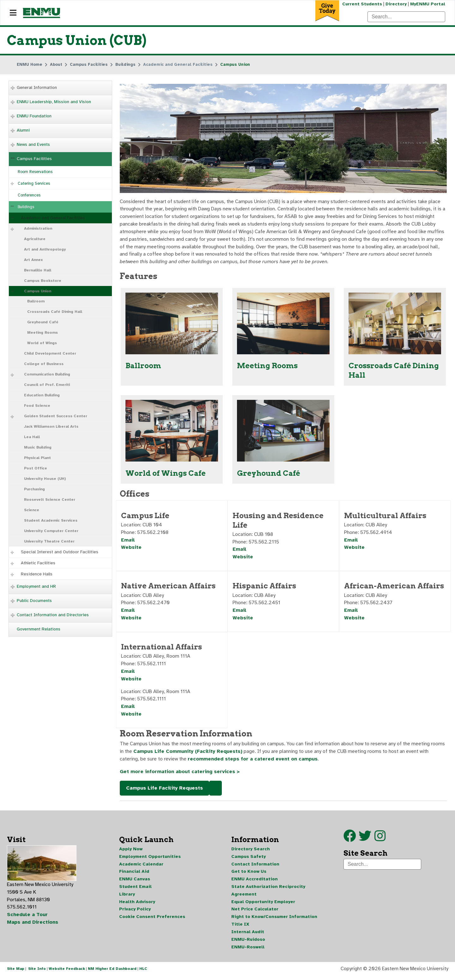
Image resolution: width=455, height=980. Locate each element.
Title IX (240, 928)
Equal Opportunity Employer (263, 905)
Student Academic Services (51, 520)
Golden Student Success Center (56, 416)
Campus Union (38, 291)
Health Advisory (137, 905)
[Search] (406, 17)
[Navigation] (13, 13)
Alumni (23, 130)
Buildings (26, 207)
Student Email (135, 890)
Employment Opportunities (150, 860)
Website (131, 549)
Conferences (29, 195)
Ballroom (36, 301)
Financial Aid (134, 875)
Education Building (42, 395)
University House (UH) (45, 479)
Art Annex (33, 260)
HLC (143, 973)
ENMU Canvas (135, 882)
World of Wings (42, 343)
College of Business (44, 364)
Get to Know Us (249, 875)
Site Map (16, 973)
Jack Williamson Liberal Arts (51, 426)
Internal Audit (248, 936)
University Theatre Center (49, 541)
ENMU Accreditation (255, 882)
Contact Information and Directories (53, 615)
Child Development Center (50, 353)
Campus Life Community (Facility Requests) (188, 754)
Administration (38, 228)
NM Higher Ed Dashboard (112, 973)
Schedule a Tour (27, 918)
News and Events (33, 144)
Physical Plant (37, 458)
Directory (396, 4)
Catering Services (34, 183)
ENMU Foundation (34, 116)
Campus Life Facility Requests (164, 791)
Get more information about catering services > (180, 775)
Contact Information (255, 867)
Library (127, 898)
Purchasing (34, 489)
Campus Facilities (34, 159)
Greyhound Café (43, 322)
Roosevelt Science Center (50, 499)
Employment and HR (36, 586)
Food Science (37, 406)
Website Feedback (67, 973)
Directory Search (251, 852)
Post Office (36, 468)
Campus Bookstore (43, 281)
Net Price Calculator (255, 913)
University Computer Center (51, 531)
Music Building (38, 447)
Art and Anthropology (45, 249)
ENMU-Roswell (248, 951)
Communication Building (47, 374)
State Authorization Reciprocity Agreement (268, 894)
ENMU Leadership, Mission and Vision (54, 102)
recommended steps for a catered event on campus (253, 762)
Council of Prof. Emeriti (47, 385)
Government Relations (39, 629)
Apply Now (131, 852)
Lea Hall (32, 437)
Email (128, 542)
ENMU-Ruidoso (248, 943)
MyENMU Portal (428, 4)
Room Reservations (35, 172)
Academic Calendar (141, 867)
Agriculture (35, 239)
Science (32, 510)
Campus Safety (249, 860)
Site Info (37, 973)
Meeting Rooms (42, 332)
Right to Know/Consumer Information (274, 920)
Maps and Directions (33, 926)
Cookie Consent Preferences (152, 920)
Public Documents (34, 601)
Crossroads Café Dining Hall (55, 312)
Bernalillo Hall (38, 270)
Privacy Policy (135, 913)
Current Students (361, 4)
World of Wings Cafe (166, 474)
